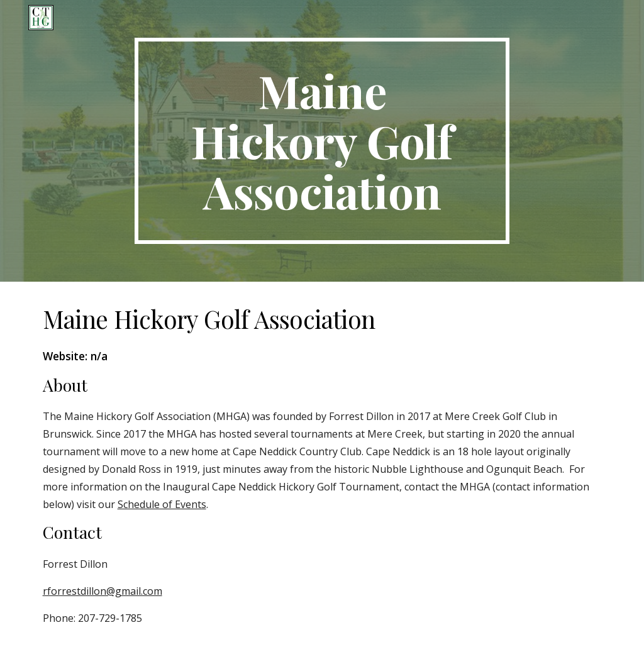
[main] (322, 141)
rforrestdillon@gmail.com (103, 591)
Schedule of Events (162, 504)
